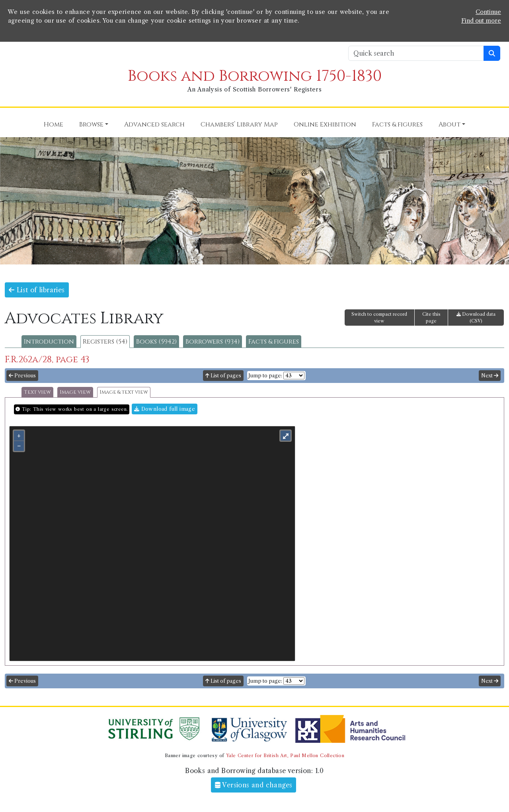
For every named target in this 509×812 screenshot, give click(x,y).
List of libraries (37, 290)
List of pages (223, 376)
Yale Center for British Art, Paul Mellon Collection (285, 756)
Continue (488, 12)
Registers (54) (105, 342)
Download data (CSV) (476, 318)
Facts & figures (274, 342)
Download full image (165, 409)
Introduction (49, 342)
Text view (37, 392)
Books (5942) (156, 342)
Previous (22, 376)
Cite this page (431, 318)
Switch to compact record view (379, 318)
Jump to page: (265, 376)
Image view (75, 392)
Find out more (481, 21)
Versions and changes (254, 785)
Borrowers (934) (213, 342)
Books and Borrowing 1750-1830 (255, 76)
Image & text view (124, 392)
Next (490, 376)
